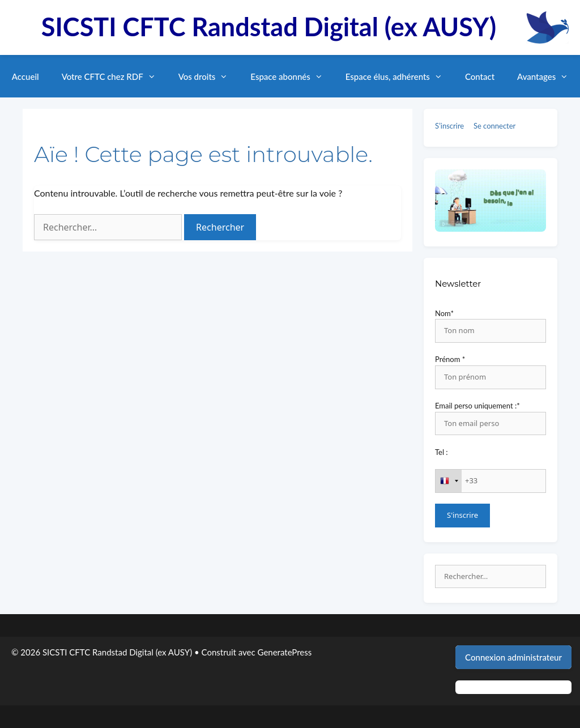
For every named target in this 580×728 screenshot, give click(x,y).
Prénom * (450, 359)
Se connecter (494, 126)
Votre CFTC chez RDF (114, 76)
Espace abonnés (292, 76)
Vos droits (209, 76)
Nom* (444, 313)
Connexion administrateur (513, 657)
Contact (480, 76)
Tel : (442, 452)
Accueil (25, 76)
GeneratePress (285, 652)
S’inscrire (449, 126)
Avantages (548, 76)
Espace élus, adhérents (400, 76)
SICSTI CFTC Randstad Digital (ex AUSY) (269, 27)
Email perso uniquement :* (477, 406)
